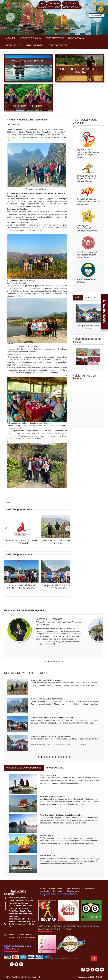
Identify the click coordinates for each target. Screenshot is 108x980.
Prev (6, 529)
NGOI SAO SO (96, 977)
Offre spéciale (72, 7)
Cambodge (54, 3)
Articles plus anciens (20, 554)
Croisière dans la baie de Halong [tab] (24, 768)
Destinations (76, 38)
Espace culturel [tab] (55, 768)
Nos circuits (14, 45)
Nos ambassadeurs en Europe (87, 340)
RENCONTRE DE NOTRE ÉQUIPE (24, 611)
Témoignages (71, 3)
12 (69, 757)
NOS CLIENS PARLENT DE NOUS (26, 673)
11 (67, 757)
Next (67, 529)
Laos (43, 3)
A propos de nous (30, 38)
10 (64, 757)
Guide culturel (35, 45)
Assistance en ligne (49, 7)
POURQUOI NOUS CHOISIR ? (85, 121)
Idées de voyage (54, 38)
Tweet (8, 502)
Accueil (11, 38)
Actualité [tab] (90, 297)
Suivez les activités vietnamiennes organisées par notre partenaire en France (69, 927)
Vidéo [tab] (78, 297)
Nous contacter (58, 45)
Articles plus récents (20, 509)
